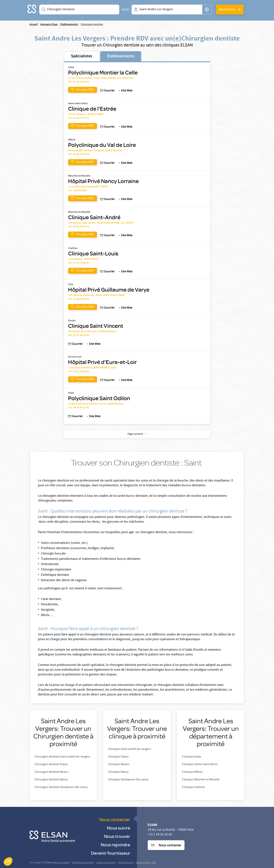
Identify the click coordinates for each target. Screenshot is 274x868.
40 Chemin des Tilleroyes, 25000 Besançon (92, 332)
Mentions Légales (61, 863)
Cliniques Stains (118, 757)
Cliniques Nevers (119, 765)
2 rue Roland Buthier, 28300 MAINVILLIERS (92, 368)
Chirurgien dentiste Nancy (51, 780)
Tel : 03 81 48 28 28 (79, 335)
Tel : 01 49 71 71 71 (79, 118)
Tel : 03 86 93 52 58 (79, 154)
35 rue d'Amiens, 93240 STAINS (86, 114)
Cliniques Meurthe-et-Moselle (201, 780)
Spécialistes (82, 56)
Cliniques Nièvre (192, 772)
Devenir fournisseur (111, 853)
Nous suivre (119, 828)
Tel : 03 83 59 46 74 (79, 227)
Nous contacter (115, 819)
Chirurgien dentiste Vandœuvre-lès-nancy (61, 787)
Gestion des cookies (106, 863)
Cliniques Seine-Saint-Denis (200, 765)
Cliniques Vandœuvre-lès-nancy (128, 780)
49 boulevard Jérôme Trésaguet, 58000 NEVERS (95, 151)
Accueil (34, 25)
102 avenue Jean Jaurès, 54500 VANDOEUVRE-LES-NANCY (101, 223)
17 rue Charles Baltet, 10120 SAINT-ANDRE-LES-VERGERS (101, 78)
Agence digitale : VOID (146, 863)
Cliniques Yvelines (193, 787)
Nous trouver (117, 836)
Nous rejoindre (115, 844)
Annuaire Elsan (49, 25)
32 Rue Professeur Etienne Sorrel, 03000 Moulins (96, 404)
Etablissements (121, 56)
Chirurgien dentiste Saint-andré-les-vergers (62, 757)
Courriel (107, 91)
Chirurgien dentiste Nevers (51, 772)
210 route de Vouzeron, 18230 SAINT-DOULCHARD (96, 295)
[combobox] (79, 10)
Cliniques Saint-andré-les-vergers (129, 749)
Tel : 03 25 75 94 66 (79, 82)
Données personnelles (83, 863)
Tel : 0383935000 (77, 191)
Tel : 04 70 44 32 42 (79, 408)
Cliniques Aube (192, 757)
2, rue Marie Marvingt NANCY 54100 (88, 187)
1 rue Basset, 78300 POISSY (83, 259)
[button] (8, 862)
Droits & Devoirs (125, 863)
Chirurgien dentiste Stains (51, 765)
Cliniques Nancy (118, 772)
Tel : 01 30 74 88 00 (79, 263)
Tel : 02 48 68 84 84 (79, 299)
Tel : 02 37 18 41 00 (79, 372)
